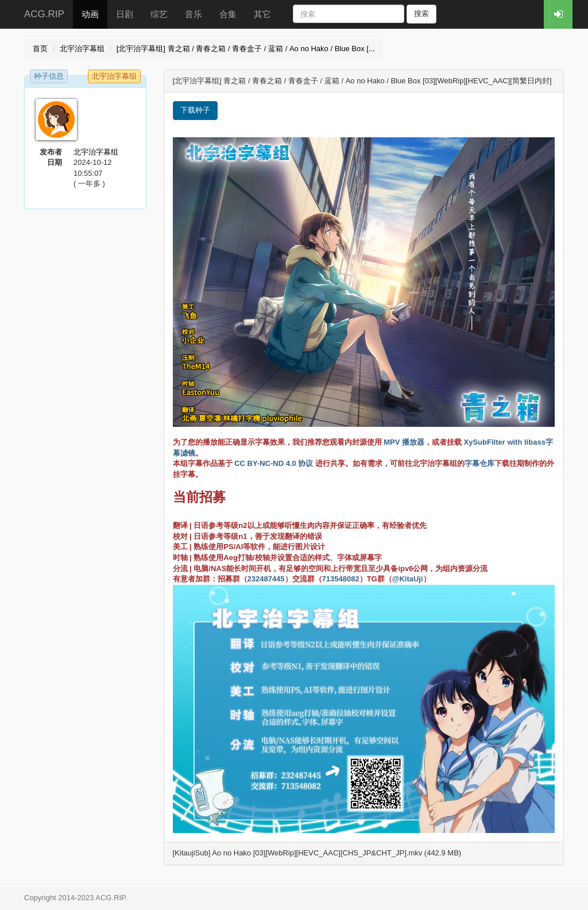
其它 (262, 14)
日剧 (125, 14)
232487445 (266, 579)
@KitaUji (408, 579)
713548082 (341, 579)
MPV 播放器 (404, 442)
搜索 (421, 14)
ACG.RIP (44, 14)
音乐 (194, 14)
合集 (228, 14)
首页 (40, 49)
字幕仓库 (479, 463)
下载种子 (195, 110)
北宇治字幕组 (82, 49)
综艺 (159, 14)
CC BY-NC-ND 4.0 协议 (274, 463)
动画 (90, 14)
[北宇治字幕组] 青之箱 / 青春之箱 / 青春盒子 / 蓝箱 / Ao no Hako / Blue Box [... (246, 49)
